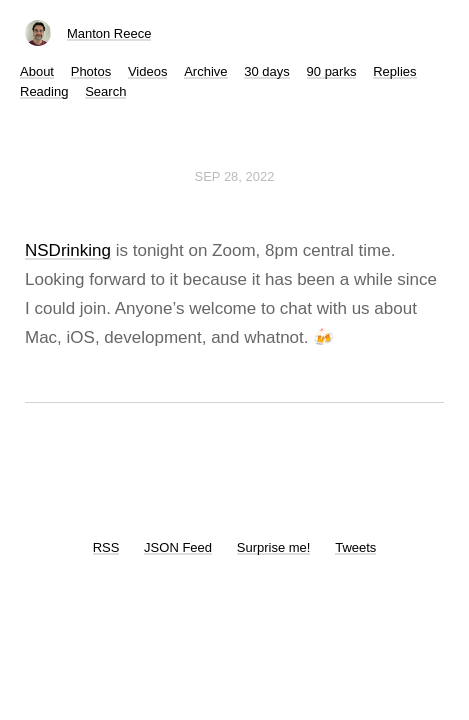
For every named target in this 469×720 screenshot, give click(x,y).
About (37, 71)
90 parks (332, 71)
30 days (267, 71)
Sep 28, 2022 (235, 176)
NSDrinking (68, 250)
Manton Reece (109, 33)
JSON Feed (178, 547)
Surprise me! (274, 547)
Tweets (355, 547)
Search (105, 91)
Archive (205, 71)
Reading (44, 91)
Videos (148, 71)
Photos (91, 71)
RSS (106, 547)
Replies (394, 71)
